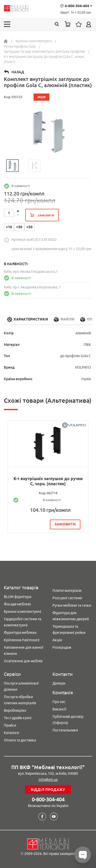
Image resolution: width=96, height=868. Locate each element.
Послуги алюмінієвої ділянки (21, 686)
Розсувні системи (67, 598)
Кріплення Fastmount (22, 640)
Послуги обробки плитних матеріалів (20, 700)
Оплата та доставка (20, 740)
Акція (57, 640)
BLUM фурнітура (18, 597)
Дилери (59, 683)
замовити (65, 524)
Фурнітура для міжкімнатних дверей (71, 616)
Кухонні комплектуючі (23, 612)
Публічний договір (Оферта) (68, 720)
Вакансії (59, 709)
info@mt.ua (48, 780)
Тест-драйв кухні (18, 718)
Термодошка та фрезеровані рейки (69, 629)
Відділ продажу (48, 790)
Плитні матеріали (67, 591)
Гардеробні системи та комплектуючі (23, 622)
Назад (18, 72)
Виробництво (15, 710)
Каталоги (11, 733)
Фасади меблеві (17, 604)
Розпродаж (62, 647)
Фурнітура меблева (20, 633)
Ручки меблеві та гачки (72, 605)
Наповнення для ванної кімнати (24, 650)
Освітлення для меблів (23, 661)
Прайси (10, 725)
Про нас (59, 702)
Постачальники (65, 730)
